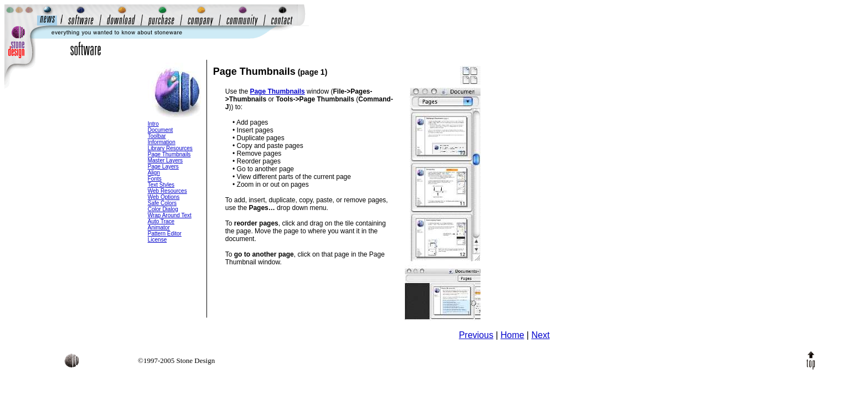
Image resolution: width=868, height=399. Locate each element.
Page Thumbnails (169, 154)
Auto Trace (161, 221)
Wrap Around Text (170, 215)
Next (541, 335)
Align (154, 173)
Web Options (164, 197)
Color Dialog (163, 209)
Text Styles (161, 185)
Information (162, 142)
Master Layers (165, 160)
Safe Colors (162, 203)
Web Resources (167, 191)
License (157, 240)
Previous (476, 335)
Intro (153, 124)
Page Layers (163, 167)
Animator (159, 227)
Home (512, 335)
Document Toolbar (161, 133)
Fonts (155, 179)
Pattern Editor (165, 234)
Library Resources (170, 148)
